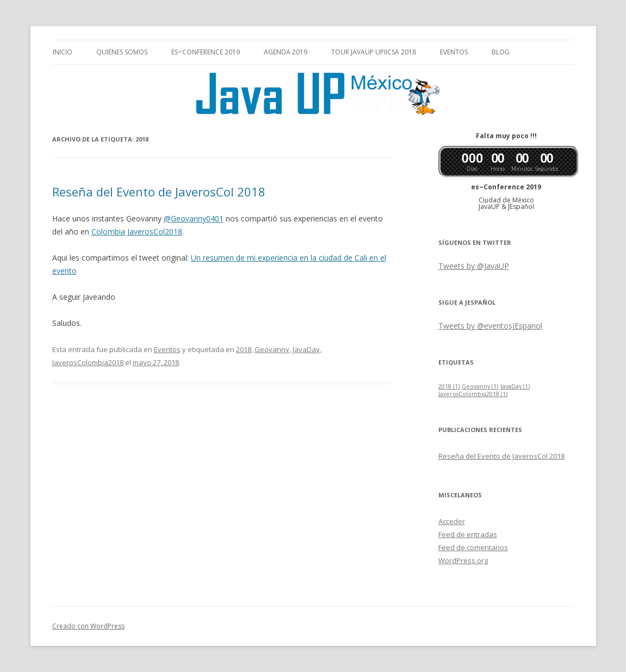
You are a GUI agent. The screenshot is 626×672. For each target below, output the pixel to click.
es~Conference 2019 (206, 52)
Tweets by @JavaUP (474, 266)
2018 (244, 349)
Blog (501, 52)
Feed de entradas (468, 534)
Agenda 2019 (286, 52)
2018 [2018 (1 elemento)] (449, 386)
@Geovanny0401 (194, 218)
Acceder (452, 521)
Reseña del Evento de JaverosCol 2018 (159, 192)
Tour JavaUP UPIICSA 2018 (374, 52)
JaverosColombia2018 (88, 362)
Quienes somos (122, 52)
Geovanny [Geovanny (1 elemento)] (480, 386)
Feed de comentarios (473, 547)
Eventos (454, 52)
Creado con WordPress (88, 626)
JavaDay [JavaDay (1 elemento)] (515, 386)
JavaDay (306, 349)
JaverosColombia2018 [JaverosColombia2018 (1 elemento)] (473, 394)
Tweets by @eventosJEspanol (490, 326)
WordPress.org (463, 560)
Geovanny (272, 349)
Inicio (63, 52)
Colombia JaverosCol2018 (137, 232)
